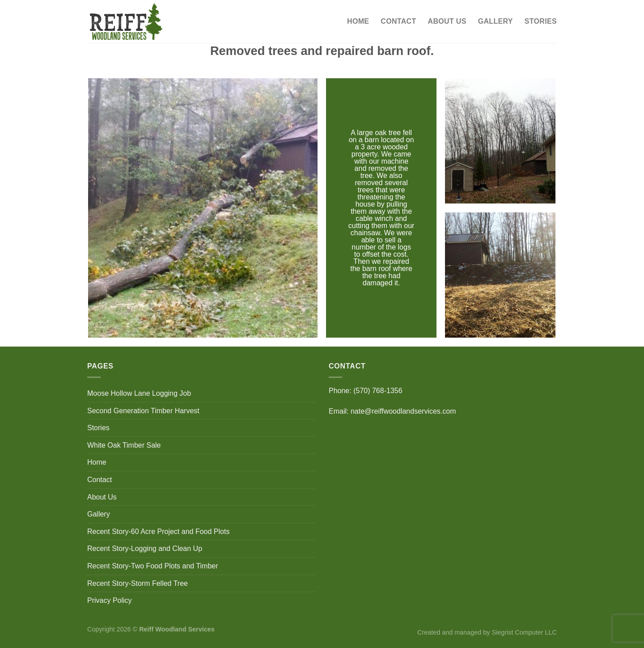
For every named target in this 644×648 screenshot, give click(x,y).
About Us (447, 21)
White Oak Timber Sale (124, 445)
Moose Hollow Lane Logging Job (139, 393)
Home (358, 21)
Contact (398, 21)
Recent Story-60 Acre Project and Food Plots (158, 532)
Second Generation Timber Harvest (143, 411)
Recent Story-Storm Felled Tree (138, 583)
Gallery (496, 21)
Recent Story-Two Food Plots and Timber (153, 566)
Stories (541, 21)
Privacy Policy (110, 600)
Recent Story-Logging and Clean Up (145, 548)
